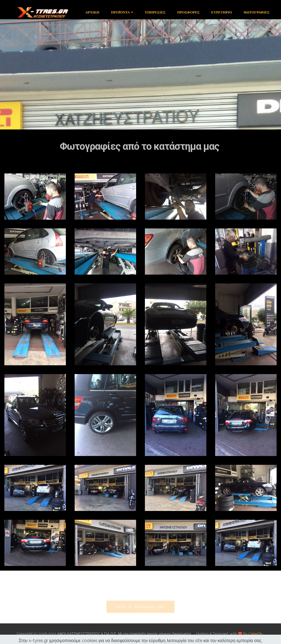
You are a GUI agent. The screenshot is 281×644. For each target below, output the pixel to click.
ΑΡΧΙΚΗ (92, 12)
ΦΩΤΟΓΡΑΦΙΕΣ (257, 12)
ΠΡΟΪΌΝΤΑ (120, 12)
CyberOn (255, 634)
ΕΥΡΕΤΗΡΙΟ (222, 12)
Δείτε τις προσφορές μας (140, 610)
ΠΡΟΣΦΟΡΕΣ (188, 12)
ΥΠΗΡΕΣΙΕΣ (155, 12)
